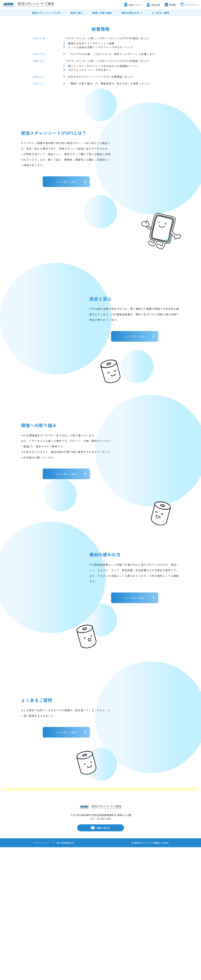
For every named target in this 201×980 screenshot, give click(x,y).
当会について (135, 5)
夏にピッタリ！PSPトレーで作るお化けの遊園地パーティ (103, 160)
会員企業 (155, 5)
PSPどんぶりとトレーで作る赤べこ (90, 164)
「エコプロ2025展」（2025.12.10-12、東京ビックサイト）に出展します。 (113, 148)
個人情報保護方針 (65, 976)
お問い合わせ (103, 961)
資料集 (172, 5)
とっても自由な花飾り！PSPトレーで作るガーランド (101, 142)
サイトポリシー (42, 976)
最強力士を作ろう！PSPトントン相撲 (91, 138)
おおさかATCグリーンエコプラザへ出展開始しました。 (102, 171)
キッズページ (192, 5)
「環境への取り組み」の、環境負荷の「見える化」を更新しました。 (110, 178)
